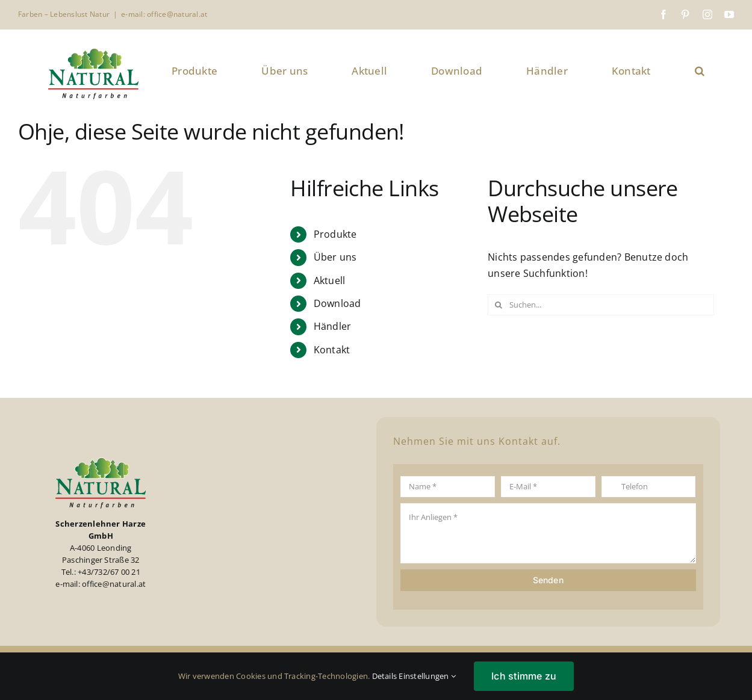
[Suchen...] (601, 305)
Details (385, 676)
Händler (333, 326)
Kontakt (332, 350)
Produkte (335, 234)
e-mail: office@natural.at (164, 14)
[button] (700, 71)
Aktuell (330, 280)
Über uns (335, 257)
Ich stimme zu (524, 676)
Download (337, 303)
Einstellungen (427, 676)
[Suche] (498, 305)
